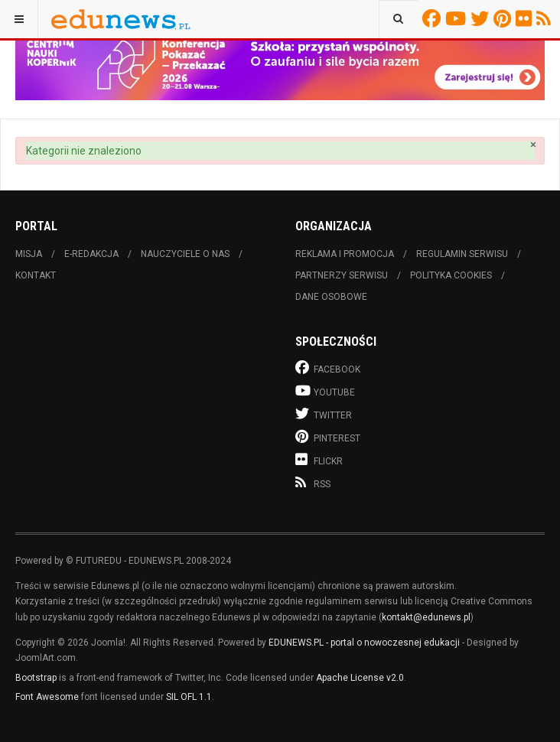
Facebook (434, 18)
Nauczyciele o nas (185, 254)
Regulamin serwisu (462, 254)
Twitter (482, 18)
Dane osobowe (331, 297)
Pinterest (505, 18)
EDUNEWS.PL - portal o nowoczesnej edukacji (364, 643)
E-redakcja (91, 254)
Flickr (526, 18)
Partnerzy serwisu (342, 275)
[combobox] (398, 19)
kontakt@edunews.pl (426, 617)
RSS (546, 18)
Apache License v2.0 (360, 678)
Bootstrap (36, 678)
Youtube (458, 18)
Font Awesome (47, 697)
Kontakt (36, 275)
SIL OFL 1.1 (189, 697)
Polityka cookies (451, 275)
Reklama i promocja (345, 254)
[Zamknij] (533, 145)
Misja (29, 254)
